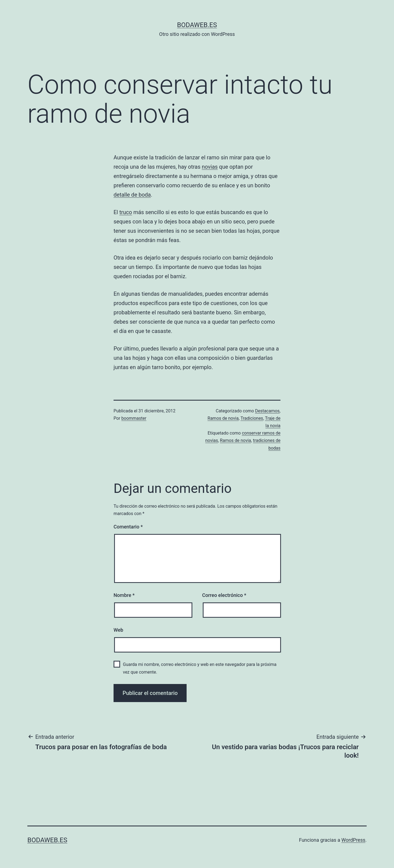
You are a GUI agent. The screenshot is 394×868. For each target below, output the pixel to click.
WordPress (353, 840)
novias (210, 167)
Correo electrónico (224, 595)
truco (126, 212)
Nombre (124, 595)
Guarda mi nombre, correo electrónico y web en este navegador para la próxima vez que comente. (200, 668)
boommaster (134, 418)
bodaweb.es (197, 25)
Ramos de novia (223, 418)
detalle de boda (132, 195)
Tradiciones (252, 418)
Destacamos (267, 411)
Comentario (128, 527)
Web (118, 630)
